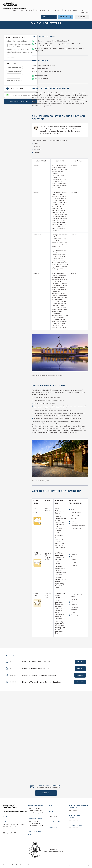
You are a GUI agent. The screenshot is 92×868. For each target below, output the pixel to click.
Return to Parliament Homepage (54, 850)
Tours (51, 811)
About (6, 816)
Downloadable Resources (14, 102)
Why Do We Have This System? (15, 55)
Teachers (49, 17)
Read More (80, 675)
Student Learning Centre (36, 826)
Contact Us (85, 10)
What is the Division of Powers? (15, 43)
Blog (52, 10)
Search (82, 17)
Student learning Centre (16, 109)
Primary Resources (34, 808)
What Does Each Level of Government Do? (16, 60)
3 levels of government (14, 78)
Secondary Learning (34, 823)
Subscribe (85, 12)
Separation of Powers (14, 87)
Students (66, 17)
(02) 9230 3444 (74, 820)
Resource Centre (34, 831)
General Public (53, 816)
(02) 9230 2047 (74, 810)
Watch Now (43, 10)
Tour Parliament (30, 10)
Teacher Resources (35, 806)
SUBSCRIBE (46, 793)
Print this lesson (15, 95)
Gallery (60, 10)
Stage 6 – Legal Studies (14, 74)
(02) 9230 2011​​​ (74, 828)
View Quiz (80, 662)
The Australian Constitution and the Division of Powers (14, 49)
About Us (17, 10)
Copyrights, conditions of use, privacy (77, 865)
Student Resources (35, 818)
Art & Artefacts (72, 10)
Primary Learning (33, 821)
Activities (10, 64)
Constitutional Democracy (15, 82)
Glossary (31, 834)
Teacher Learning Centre (36, 813)
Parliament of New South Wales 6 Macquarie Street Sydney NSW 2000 (14, 826)
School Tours (53, 814)
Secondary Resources (35, 811)
